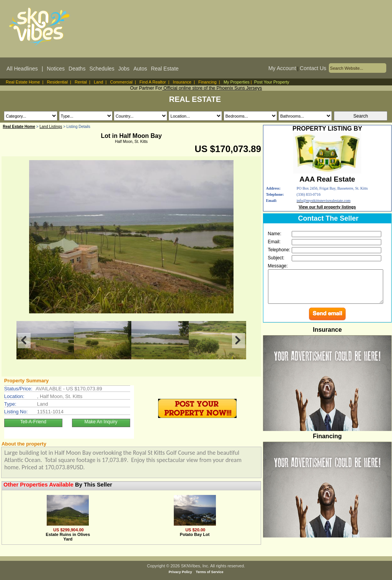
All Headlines (22, 69)
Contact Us (313, 68)
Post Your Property (272, 82)
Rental (81, 82)
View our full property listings (327, 207)
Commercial (122, 82)
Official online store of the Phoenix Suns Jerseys (212, 88)
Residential (57, 82)
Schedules (102, 69)
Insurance (182, 82)
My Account (282, 68)
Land (98, 82)
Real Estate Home (23, 82)
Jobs (124, 69)
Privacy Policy (180, 572)
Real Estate (165, 69)
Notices (56, 69)
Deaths (77, 69)
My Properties (237, 82)
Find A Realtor (153, 82)
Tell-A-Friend (33, 422)
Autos (140, 69)
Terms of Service (210, 572)
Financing (207, 82)
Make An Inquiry (101, 422)
